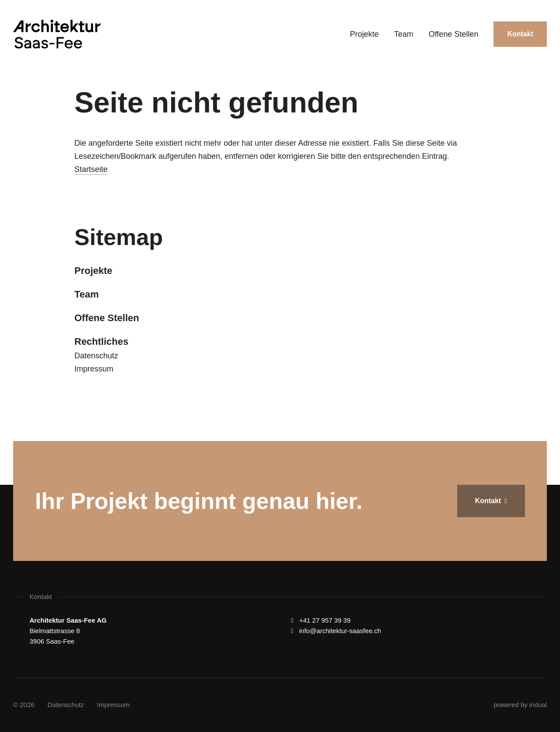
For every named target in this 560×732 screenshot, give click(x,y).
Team (87, 294)
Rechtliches (101, 341)
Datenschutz (96, 356)
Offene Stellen (107, 318)
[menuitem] (364, 34)
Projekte (93, 271)
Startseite (91, 169)
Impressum (94, 369)
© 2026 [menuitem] (24, 705)
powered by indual (520, 705)
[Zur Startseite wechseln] (57, 34)
